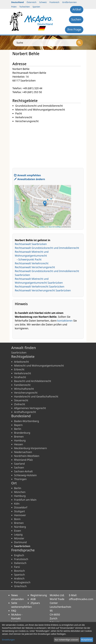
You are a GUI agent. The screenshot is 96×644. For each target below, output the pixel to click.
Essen (18, 531)
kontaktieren (65, 321)
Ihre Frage (74, 29)
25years (35, 603)
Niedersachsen (23, 452)
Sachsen (19, 467)
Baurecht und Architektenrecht (33, 381)
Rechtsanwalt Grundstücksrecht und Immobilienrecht (47, 248)
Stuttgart (20, 511)
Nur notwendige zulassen (67, 640)
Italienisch (20, 563)
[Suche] (80, 43)
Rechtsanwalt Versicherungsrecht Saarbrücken (43, 290)
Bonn (17, 519)
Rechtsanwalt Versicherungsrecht (35, 267)
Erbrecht (19, 369)
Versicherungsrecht (26, 393)
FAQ (14, 611)
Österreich (32, 2)
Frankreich (54, 2)
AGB (33, 599)
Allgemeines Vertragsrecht (30, 408)
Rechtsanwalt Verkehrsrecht (32, 263)
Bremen (19, 437)
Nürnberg (20, 527)
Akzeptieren (87, 640)
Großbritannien (69, 2)
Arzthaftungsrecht (25, 412)
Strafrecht (20, 377)
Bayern (18, 425)
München (20, 492)
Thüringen (20, 479)
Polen (14, 7)
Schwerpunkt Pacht (30, 259)
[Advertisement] (48, 143)
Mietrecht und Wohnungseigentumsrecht (39, 366)
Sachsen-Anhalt (23, 471)
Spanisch (19, 575)
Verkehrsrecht (23, 373)
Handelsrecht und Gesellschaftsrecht (36, 396)
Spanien (36, 7)
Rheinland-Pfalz (23, 460)
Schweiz (43, 2)
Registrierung (39, 595)
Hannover (20, 515)
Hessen (19, 444)
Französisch (21, 559)
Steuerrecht (21, 400)
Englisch (19, 555)
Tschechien (24, 7)
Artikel (77, 9)
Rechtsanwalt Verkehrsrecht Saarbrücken (40, 286)
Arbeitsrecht (21, 362)
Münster (19, 538)
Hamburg (20, 440)
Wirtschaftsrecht (24, 389)
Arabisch (19, 578)
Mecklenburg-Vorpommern (30, 448)
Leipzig (18, 534)
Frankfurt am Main (25, 500)
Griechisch (20, 586)
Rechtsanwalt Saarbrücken (31, 244)
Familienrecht (22, 385)
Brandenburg (22, 433)
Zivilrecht (20, 404)
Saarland (19, 464)
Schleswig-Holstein (25, 475)
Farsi (17, 567)
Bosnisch (19, 571)
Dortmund (20, 542)
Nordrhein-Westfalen (27, 456)
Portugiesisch (22, 582)
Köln (17, 504)
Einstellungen (8, 640)
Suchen (76, 19)
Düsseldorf (21, 507)
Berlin (18, 429)
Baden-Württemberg (27, 421)
